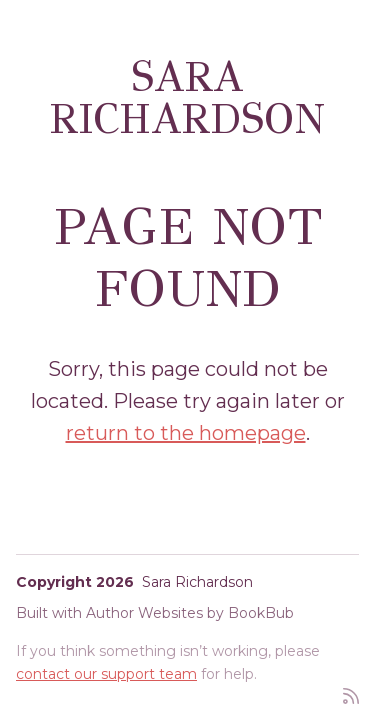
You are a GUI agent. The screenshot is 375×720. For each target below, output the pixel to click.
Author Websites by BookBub (190, 613)
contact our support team (106, 674)
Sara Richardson (187, 98)
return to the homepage (186, 433)
